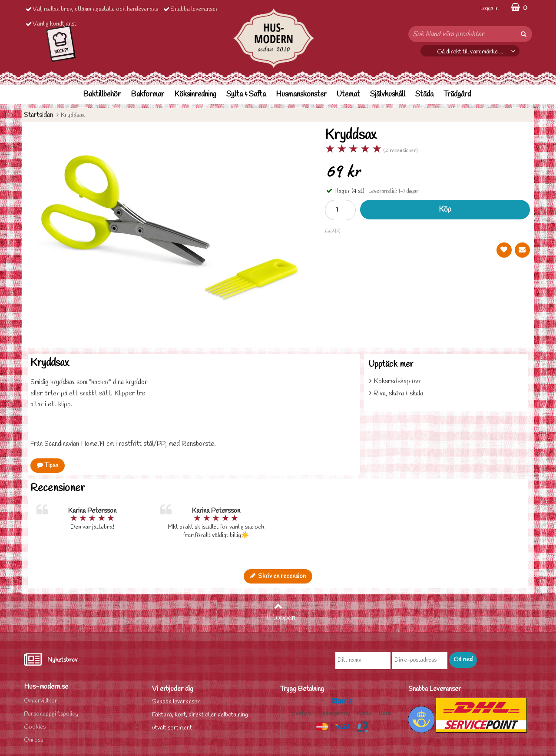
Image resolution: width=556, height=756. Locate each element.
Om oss (33, 740)
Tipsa (48, 466)
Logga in (490, 8)
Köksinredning (195, 94)
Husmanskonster (301, 94)
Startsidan (38, 115)
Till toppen (278, 613)
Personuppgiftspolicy (51, 714)
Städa (424, 94)
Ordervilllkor (41, 701)
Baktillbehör (102, 94)
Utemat (348, 94)
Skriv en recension (278, 576)
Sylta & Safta (246, 94)
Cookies (35, 727)
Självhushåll (388, 94)
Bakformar (147, 94)
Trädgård (457, 94)
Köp (445, 210)
